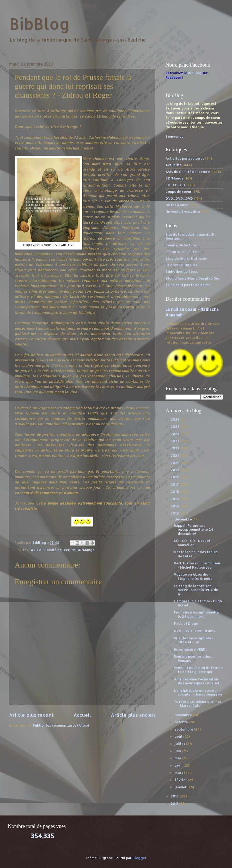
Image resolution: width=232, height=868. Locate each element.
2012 (175, 796)
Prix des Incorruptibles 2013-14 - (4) (193, 640)
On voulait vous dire (183, 211)
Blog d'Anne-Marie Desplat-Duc (193, 278)
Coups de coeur (179, 192)
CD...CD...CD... (176, 185)
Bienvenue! (175, 136)
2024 (176, 434)
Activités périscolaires (185, 158)
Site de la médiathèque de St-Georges (191, 236)
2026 (175, 419)
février (181, 780)
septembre (184, 729)
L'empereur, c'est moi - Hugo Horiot (198, 603)
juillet (180, 744)
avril (179, 765)
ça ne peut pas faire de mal (189, 285)
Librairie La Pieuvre (182, 252)
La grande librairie (181, 265)
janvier (181, 787)
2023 (175, 441)
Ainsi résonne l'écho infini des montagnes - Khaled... (198, 681)
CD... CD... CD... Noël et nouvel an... (192, 543)
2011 (175, 803)
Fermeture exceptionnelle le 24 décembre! (196, 614)
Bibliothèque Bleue (182, 271)
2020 (176, 463)
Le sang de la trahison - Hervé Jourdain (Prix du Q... (196, 590)
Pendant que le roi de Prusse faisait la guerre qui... (198, 670)
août (179, 736)
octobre (182, 722)
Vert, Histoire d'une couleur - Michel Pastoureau (197, 565)
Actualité (174, 165)
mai (178, 758)
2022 (175, 448)
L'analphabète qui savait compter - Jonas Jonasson (198, 692)
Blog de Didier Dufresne (186, 258)
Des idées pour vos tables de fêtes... (196, 554)
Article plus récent (31, 715)
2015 (175, 499)
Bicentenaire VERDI (190, 649)
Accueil (82, 715)
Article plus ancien (133, 715)
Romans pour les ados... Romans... (194, 658)
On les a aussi (177, 205)
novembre (184, 715)
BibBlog (39, 24)
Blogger (139, 858)
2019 (175, 470)
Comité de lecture (181, 245)
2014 (175, 506)
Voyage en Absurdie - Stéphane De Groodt (193, 576)
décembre (184, 519)
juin (178, 751)
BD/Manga (86, 550)
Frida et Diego (186, 623)
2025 (176, 426)
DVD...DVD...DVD (179, 198)
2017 (175, 484)
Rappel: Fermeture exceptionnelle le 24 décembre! (194, 530)
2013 (175, 513)
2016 (175, 491)
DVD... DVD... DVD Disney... (196, 631)
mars (179, 773)
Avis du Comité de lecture (53, 550)
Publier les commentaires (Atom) (61, 725)
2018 (175, 477)
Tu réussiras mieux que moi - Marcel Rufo (197, 704)
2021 (175, 455)
